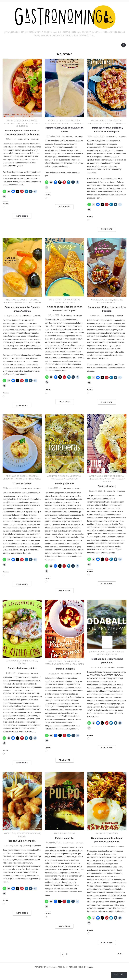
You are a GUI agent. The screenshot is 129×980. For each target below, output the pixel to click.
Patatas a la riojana (65, 674)
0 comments (36, 143)
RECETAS (9, 123)
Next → (120, 962)
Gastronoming (23, 143)
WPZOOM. (91, 975)
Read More (22, 220)
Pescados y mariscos (28, 839)
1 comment (78, 494)
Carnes (33, 120)
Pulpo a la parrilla (64, 843)
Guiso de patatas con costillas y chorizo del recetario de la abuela (22, 134)
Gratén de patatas (22, 489)
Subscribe (119, 975)
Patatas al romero (107, 492)
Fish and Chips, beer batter (22, 846)
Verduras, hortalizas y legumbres (64, 123)
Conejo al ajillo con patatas (22, 674)
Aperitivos (95, 482)
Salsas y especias (65, 305)
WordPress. (52, 975)
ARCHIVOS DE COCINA (17, 120)
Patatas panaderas (64, 489)
